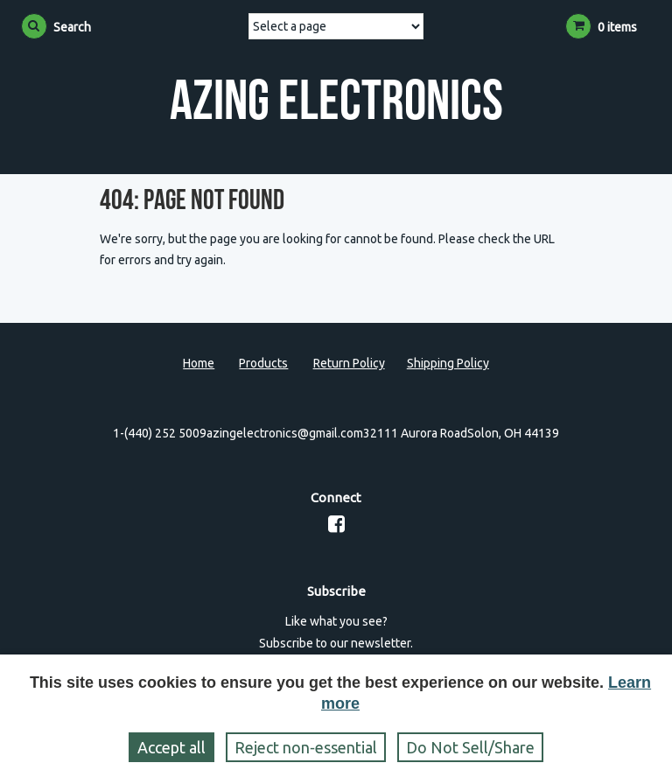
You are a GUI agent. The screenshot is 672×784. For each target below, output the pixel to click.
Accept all (171, 747)
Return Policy (349, 363)
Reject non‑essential (306, 747)
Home (199, 363)
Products (263, 363)
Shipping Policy (448, 363)
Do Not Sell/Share (470, 747)
